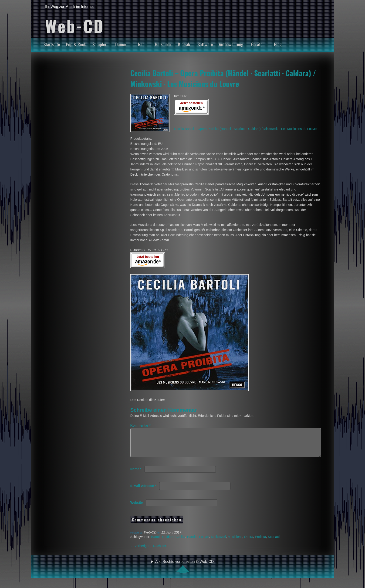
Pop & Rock (76, 44)
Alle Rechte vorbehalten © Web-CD (185, 572)
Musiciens (235, 542)
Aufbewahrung (231, 44)
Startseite (52, 44)
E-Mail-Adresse (143, 491)
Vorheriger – (142, 551)
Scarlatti (274, 542)
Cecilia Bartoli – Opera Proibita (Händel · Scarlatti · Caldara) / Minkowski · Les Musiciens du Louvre (223, 78)
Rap (141, 44)
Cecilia (180, 542)
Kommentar (140, 425)
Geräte (257, 44)
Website (137, 508)
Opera (249, 542)
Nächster (162, 551)
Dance (120, 44)
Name (136, 475)
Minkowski (218, 542)
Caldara (168, 542)
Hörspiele (163, 44)
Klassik (184, 44)
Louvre (204, 542)
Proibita (260, 542)
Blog (278, 44)
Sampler (99, 44)
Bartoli (156, 542)
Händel (192, 542)
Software (205, 44)
